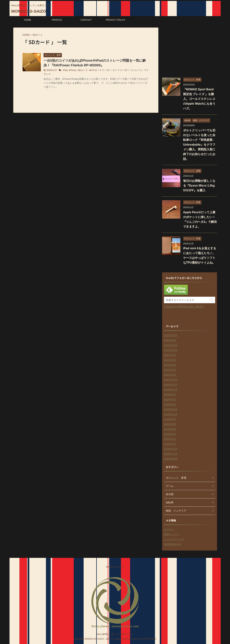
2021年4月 (170, 365)
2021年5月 (170, 360)
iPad (65, 70)
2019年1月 (170, 444)
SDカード (83, 70)
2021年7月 (170, 355)
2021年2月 (170, 370)
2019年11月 (171, 414)
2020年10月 (171, 390)
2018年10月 (171, 459)
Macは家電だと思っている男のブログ (115, 634)
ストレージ (136, 70)
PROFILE (57, 20)
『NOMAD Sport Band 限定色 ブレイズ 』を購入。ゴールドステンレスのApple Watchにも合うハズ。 (199, 99)
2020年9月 (170, 395)
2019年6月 (170, 424)
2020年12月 (171, 380)
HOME (28, 20)
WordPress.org (172, 544)
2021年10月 (171, 350)
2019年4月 (170, 434)
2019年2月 (170, 439)
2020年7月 (170, 399)
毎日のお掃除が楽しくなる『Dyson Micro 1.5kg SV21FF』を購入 (199, 186)
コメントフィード (174, 539)
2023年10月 (171, 335)
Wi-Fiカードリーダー (100, 70)
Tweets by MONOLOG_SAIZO (184, 307)
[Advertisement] (190, 50)
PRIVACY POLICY (116, 20)
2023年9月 (170, 340)
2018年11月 (171, 454)
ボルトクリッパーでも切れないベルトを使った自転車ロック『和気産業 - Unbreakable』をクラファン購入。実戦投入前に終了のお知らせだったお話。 (199, 145)
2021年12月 (171, 345)
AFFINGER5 (150, 639)
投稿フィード (172, 534)
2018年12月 (171, 449)
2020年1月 (170, 404)
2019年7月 (170, 419)
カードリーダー (121, 70)
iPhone (72, 70)
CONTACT (86, 20)
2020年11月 (171, 385)
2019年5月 (170, 429)
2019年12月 (171, 409)
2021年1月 (170, 375)
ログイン (169, 529)
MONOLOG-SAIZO (29, 11)
